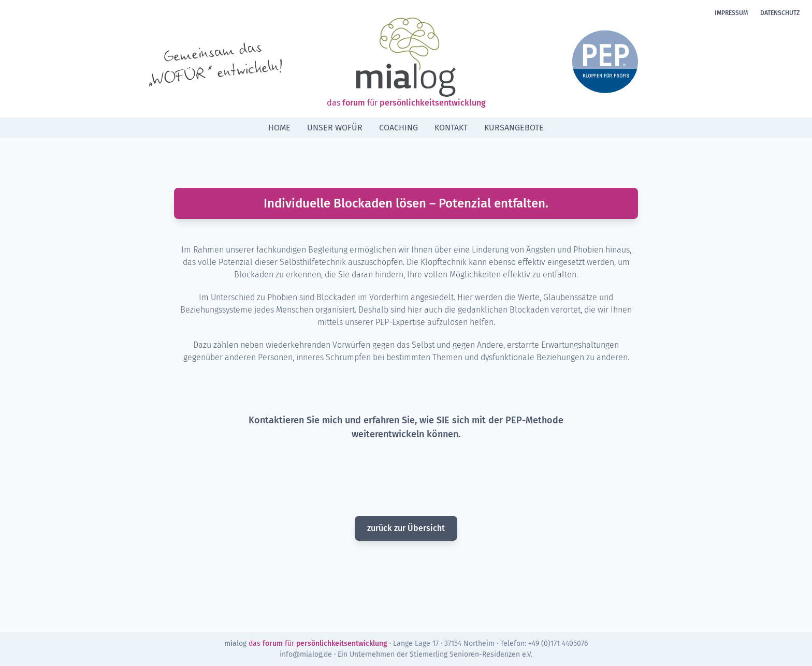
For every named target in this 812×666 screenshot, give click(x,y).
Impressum (731, 13)
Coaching (398, 128)
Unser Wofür (335, 128)
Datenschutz (780, 13)
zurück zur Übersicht (406, 528)
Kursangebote (514, 128)
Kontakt (451, 128)
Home (279, 128)
